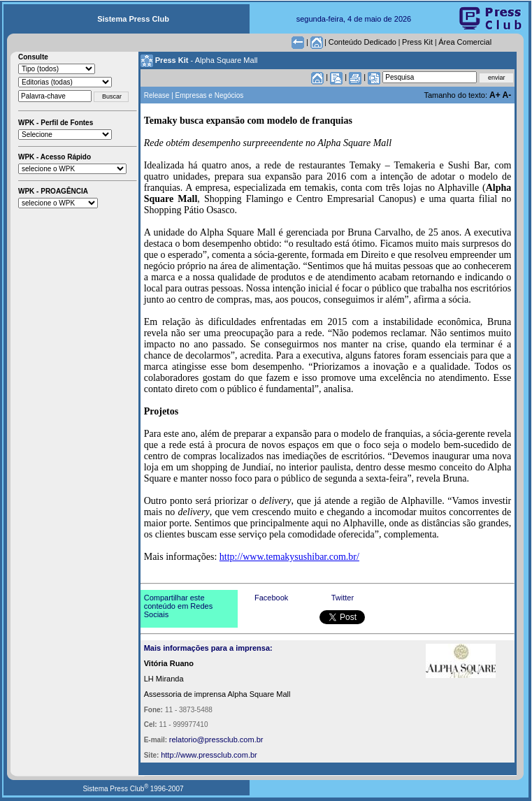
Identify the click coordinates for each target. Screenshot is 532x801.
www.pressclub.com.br (219, 755)
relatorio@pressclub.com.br (216, 739)
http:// (171, 755)
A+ (496, 95)
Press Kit (417, 42)
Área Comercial (465, 42)
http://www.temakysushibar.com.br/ (289, 557)
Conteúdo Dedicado (362, 42)
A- (507, 95)
